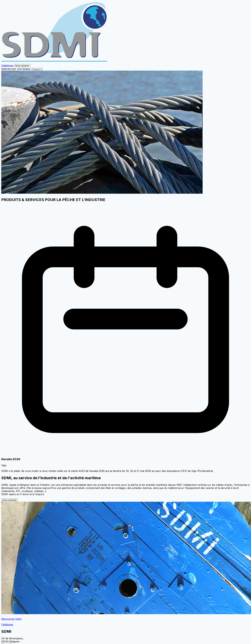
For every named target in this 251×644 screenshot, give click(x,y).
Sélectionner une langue (16, 69)
